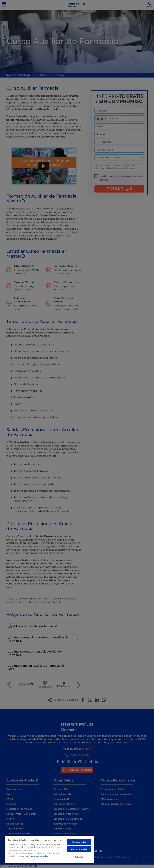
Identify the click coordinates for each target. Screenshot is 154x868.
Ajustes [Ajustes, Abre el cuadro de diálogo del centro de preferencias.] (79, 856)
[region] (49, 849)
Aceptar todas (79, 842)
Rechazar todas (79, 849)
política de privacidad (37, 856)
